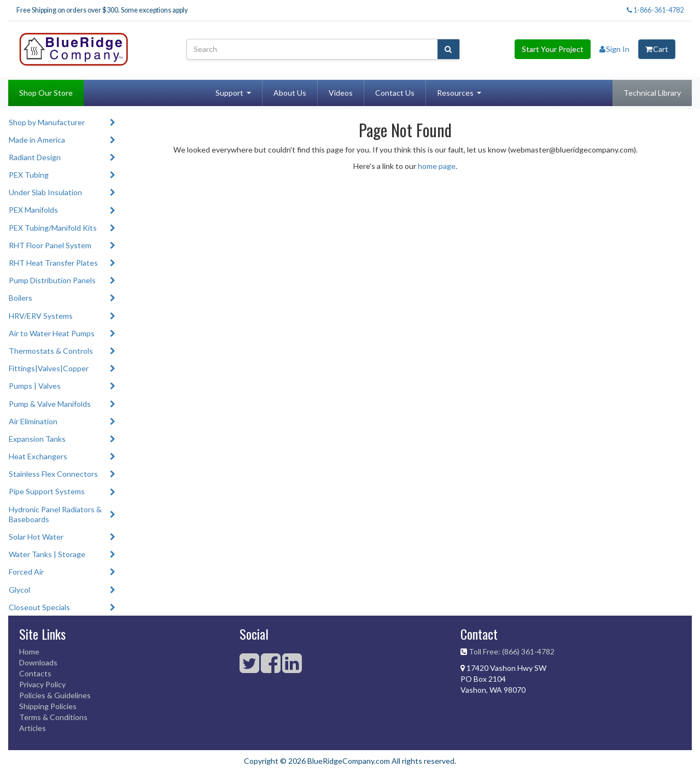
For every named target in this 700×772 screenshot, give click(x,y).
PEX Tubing (29, 175)
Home (29, 651)
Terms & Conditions (53, 717)
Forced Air (26, 572)
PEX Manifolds (33, 210)
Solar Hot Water (36, 537)
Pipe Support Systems (47, 491)
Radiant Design (35, 157)
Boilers (21, 298)
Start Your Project (553, 49)
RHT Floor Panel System (50, 245)
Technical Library (652, 93)
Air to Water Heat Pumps (52, 333)
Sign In (614, 49)
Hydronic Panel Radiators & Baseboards (55, 514)
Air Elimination (33, 421)
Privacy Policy (42, 684)
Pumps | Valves (35, 386)
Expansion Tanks (37, 439)
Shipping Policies (48, 706)
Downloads (38, 662)
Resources (455, 93)
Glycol (19, 590)
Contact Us (395, 93)
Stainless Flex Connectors (53, 474)
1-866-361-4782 (655, 10)
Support (229, 93)
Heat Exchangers (38, 456)
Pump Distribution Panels (52, 280)
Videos (341, 93)
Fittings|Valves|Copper (49, 368)
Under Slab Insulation (45, 192)
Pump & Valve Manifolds (50, 404)
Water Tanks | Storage (47, 554)
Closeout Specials (39, 607)
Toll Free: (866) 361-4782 (512, 651)
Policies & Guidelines (55, 695)
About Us (290, 93)
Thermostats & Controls (51, 351)
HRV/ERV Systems (41, 316)
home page (437, 166)
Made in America (37, 140)
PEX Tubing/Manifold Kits (53, 228)
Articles (33, 728)
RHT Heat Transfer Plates (53, 263)
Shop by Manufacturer (47, 122)
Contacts (35, 673)
